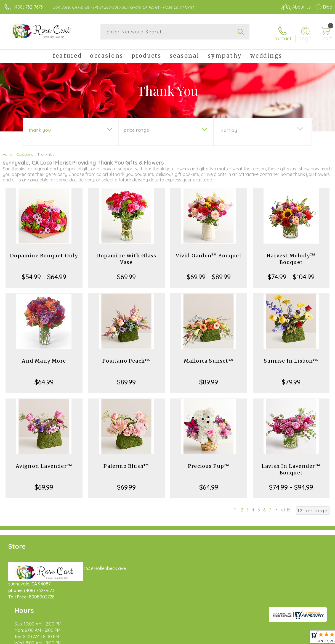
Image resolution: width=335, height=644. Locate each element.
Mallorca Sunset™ (209, 358)
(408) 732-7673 (28, 7)
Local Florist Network (278, 638)
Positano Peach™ (126, 358)
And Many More (44, 358)
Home (8, 151)
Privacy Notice (238, 638)
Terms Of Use (206, 638)
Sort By (229, 127)
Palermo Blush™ (126, 463)
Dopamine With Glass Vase (126, 256)
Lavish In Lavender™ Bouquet (291, 466)
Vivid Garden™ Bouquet (209, 253)
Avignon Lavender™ (44, 463)
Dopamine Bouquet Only (44, 253)
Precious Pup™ (209, 463)
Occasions (25, 151)
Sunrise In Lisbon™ (291, 358)
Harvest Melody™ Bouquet (291, 256)
